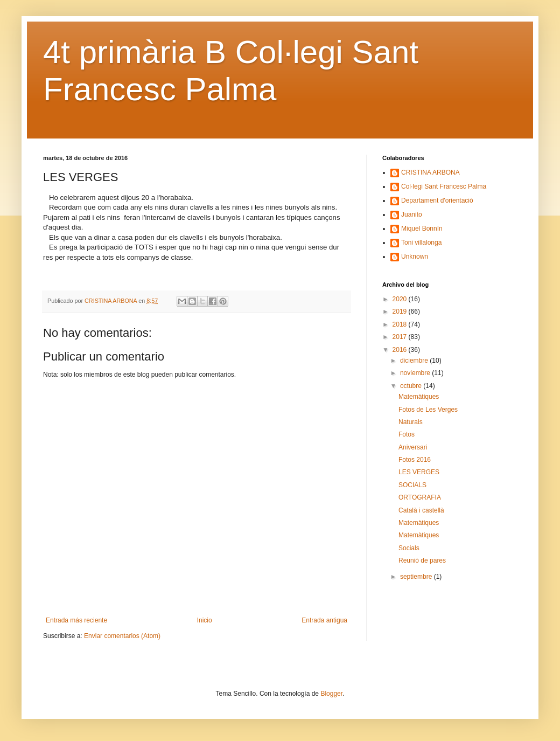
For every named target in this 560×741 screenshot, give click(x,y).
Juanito (412, 214)
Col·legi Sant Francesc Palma (444, 186)
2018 (401, 324)
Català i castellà (421, 510)
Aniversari (413, 447)
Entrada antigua (324, 620)
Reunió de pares (422, 560)
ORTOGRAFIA (420, 497)
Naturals (411, 422)
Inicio (205, 620)
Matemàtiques (419, 397)
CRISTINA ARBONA (430, 172)
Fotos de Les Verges (428, 410)
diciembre (415, 361)
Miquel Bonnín (422, 228)
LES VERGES (419, 472)
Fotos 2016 (415, 460)
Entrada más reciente (76, 620)
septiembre (417, 577)
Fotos (407, 434)
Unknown (415, 257)
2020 (401, 299)
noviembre (416, 373)
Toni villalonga (421, 243)
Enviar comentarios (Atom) (122, 636)
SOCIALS (412, 485)
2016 (401, 350)
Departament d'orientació (437, 200)
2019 (401, 311)
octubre (412, 386)
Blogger (331, 694)
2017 (401, 337)
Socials (409, 548)
